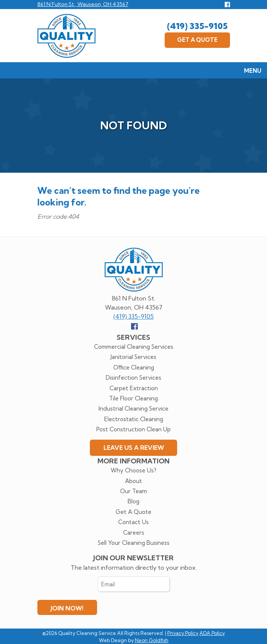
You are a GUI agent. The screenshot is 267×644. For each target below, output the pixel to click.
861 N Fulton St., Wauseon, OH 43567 (83, 4)
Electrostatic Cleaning (134, 419)
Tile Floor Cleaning (133, 398)
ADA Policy (212, 633)
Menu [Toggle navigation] (249, 71)
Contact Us (133, 522)
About (133, 481)
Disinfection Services (133, 378)
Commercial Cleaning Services (134, 347)
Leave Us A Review (134, 448)
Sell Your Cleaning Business (134, 543)
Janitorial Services (133, 357)
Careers (134, 533)
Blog (133, 501)
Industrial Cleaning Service (133, 409)
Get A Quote (197, 40)
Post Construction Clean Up (133, 429)
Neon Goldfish (152, 640)
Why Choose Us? (133, 470)
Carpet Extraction (134, 388)
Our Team (133, 491)
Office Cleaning (134, 367)
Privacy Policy (183, 633)
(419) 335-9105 (197, 26)
